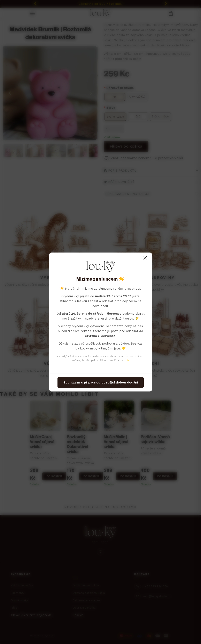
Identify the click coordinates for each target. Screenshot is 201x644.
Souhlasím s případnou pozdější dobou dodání (101, 382)
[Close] (145, 258)
